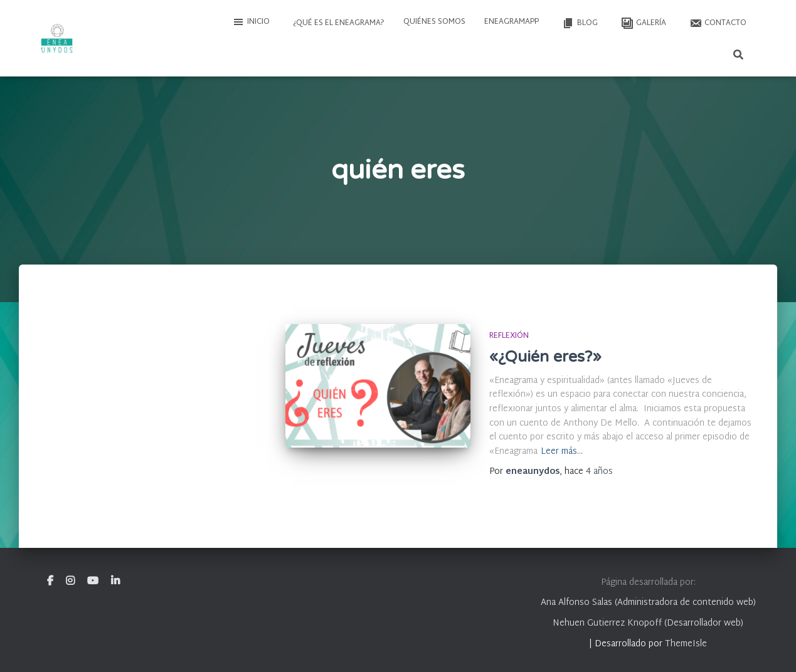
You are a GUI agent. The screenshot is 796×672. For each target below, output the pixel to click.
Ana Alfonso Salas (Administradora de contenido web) (648, 603)
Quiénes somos (434, 22)
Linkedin (115, 581)
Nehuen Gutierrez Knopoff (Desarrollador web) (648, 623)
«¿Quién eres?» (545, 357)
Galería (643, 23)
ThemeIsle (686, 644)
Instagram (70, 581)
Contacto (717, 23)
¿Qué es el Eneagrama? (338, 23)
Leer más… (562, 452)
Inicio (251, 22)
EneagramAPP (512, 22)
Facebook (50, 581)
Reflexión (509, 336)
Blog (579, 23)
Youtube (93, 581)
